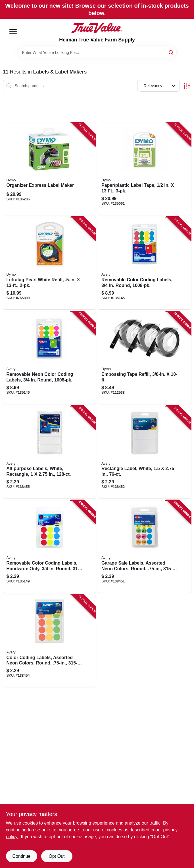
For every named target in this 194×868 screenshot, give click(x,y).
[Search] (171, 52)
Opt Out (57, 856)
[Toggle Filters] (187, 86)
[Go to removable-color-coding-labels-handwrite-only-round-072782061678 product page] (50, 546)
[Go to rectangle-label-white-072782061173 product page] (145, 452)
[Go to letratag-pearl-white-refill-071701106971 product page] (50, 263)
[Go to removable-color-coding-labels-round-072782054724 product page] (145, 263)
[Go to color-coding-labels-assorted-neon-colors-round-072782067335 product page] (50, 641)
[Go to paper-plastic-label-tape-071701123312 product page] (145, 169)
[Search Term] (97, 53)
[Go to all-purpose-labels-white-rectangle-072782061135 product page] (50, 452)
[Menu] (13, 32)
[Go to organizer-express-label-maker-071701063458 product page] (50, 169)
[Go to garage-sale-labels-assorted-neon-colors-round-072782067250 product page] (145, 546)
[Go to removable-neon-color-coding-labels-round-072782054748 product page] (50, 358)
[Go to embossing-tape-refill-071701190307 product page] (145, 358)
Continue (21, 856)
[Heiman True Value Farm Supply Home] (97, 28)
